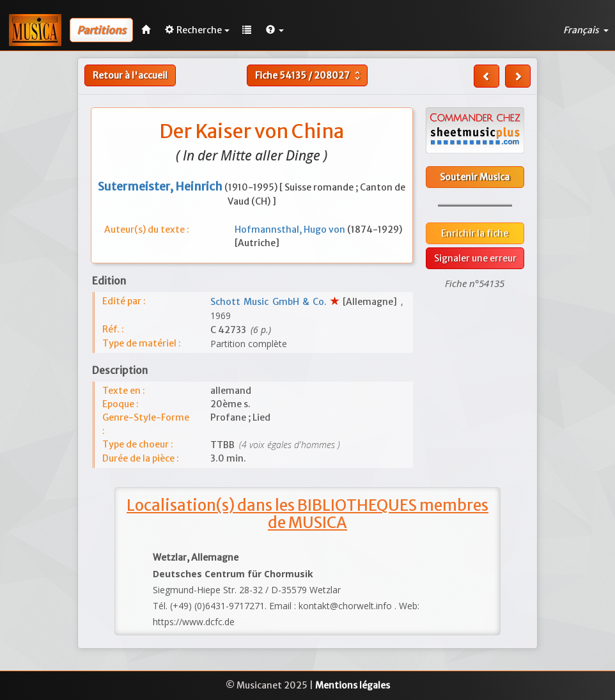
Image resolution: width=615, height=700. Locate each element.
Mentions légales (353, 685)
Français (586, 30)
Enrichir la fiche (475, 233)
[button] (275, 30)
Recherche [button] (197, 30)
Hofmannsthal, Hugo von (291, 229)
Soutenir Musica (475, 177)
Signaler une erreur (475, 258)
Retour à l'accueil (130, 75)
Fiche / (309, 75)
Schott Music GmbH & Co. (270, 302)
